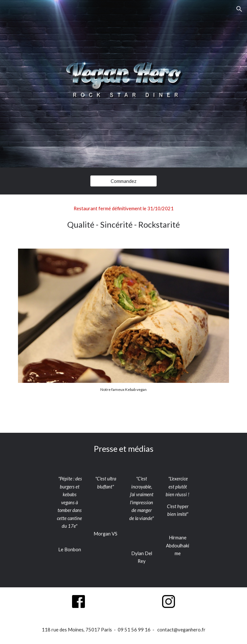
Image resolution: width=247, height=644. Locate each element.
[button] (239, 9)
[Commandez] (123, 181)
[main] (123, 218)
